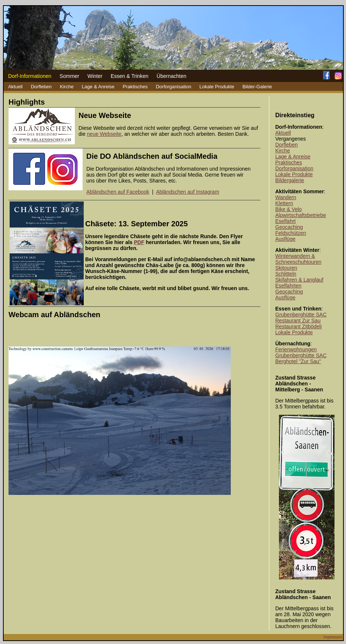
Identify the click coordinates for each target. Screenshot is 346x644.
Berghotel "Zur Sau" (298, 361)
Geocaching (289, 227)
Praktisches (135, 87)
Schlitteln (286, 274)
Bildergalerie (290, 180)
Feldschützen (291, 233)
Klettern (284, 203)
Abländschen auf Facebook (118, 192)
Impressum (333, 637)
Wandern (286, 197)
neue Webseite (104, 134)
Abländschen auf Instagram (187, 192)
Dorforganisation (174, 87)
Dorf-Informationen (30, 76)
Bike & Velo (289, 209)
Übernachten (172, 76)
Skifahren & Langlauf (299, 280)
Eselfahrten (288, 286)
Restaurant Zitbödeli (298, 326)
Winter (95, 76)
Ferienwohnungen (296, 349)
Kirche (67, 87)
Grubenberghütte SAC (301, 315)
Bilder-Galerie (257, 87)
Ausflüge (285, 239)
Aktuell (15, 87)
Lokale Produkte (217, 87)
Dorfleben (41, 87)
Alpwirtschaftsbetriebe (301, 215)
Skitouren (286, 268)
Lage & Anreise (98, 87)
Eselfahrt (285, 221)
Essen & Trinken (130, 76)
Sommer (69, 76)
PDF (139, 242)
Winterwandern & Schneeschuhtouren (298, 259)
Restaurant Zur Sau (298, 321)
